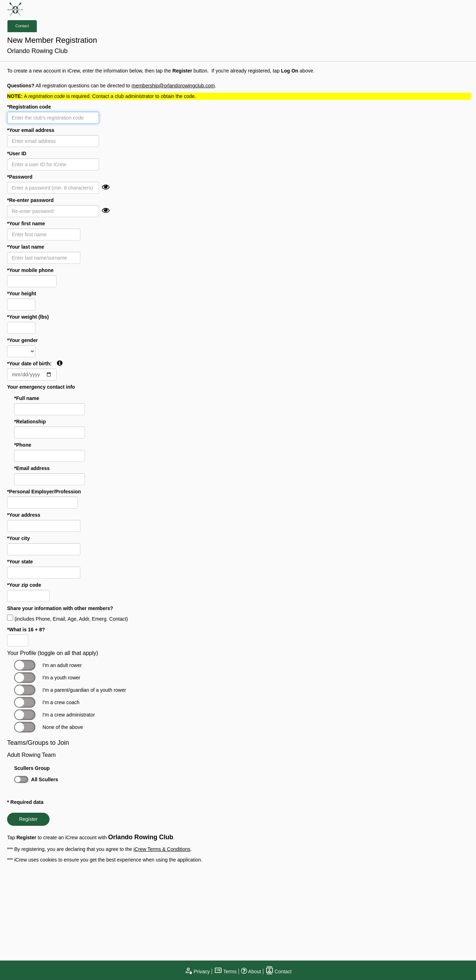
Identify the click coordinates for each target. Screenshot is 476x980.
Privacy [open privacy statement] (197, 972)
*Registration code (29, 107)
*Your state (20, 562)
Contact (22, 26)
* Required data (25, 802)
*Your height (22, 294)
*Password (20, 177)
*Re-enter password (30, 200)
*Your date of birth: (35, 363)
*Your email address (31, 130)
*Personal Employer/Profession (44, 492)
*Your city (18, 538)
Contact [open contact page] (279, 972)
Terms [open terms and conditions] (225, 972)
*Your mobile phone (30, 270)
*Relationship (30, 422)
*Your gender (22, 340)
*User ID (17, 153)
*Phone (23, 445)
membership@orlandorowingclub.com (173, 86)
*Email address (32, 468)
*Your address (24, 515)
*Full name (27, 398)
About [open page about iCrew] (251, 972)
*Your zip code (24, 585)
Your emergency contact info (41, 387)
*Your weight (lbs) (28, 317)
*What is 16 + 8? (26, 630)
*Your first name (26, 224)
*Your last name (26, 247)
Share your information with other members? (60, 608)
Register (28, 819)
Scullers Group (32, 768)
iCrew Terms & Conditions (162, 849)
